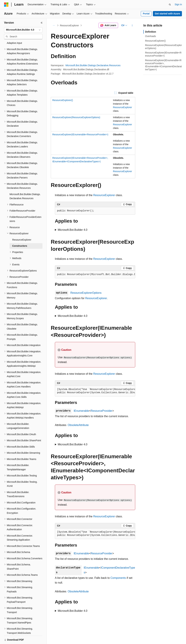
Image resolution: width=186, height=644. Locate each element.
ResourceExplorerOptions (86, 293)
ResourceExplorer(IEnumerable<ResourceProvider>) (80, 134)
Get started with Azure (167, 14)
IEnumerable (81, 411)
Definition (151, 32)
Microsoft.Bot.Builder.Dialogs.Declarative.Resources (93, 65)
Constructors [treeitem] (20, 234)
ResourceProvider (101, 411)
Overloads (150, 36)
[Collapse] (42, 23)
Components (118, 578)
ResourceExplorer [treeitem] (22, 228)
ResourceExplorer (69, 25)
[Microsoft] (6, 5)
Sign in (178, 4)
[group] (95, 275)
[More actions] (132, 25)
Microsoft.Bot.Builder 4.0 (73, 230)
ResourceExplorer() (63, 100)
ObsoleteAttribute (78, 425)
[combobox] (23, 30)
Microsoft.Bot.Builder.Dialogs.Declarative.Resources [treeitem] (25, 185)
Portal (146, 14)
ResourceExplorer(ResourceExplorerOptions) (76, 117)
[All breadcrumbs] (54, 25)
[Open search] (170, 5)
